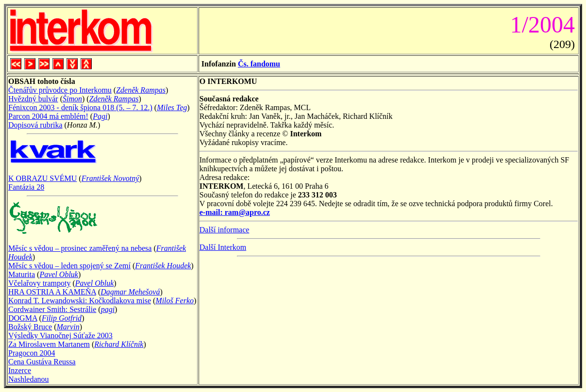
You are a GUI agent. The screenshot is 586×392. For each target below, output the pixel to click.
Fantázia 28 (26, 187)
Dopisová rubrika (35, 125)
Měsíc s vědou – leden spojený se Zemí (69, 266)
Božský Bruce (30, 327)
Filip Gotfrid (62, 318)
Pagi (100, 116)
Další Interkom (223, 247)
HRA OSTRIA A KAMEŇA (52, 292)
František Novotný (110, 178)
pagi (108, 309)
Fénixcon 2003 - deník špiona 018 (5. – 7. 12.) (80, 107)
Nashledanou (29, 379)
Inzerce (20, 370)
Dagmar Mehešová (130, 292)
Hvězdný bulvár (33, 99)
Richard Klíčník (119, 344)
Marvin (68, 327)
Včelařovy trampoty (39, 283)
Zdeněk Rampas (141, 90)
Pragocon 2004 (32, 353)
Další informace (225, 230)
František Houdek (163, 266)
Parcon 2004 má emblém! (48, 116)
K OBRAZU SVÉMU (42, 178)
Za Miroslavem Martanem (49, 344)
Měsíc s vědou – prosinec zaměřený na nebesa (80, 248)
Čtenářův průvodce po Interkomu (60, 90)
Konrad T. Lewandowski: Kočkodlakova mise (80, 301)
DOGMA (23, 318)
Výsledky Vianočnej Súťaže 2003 (60, 335)
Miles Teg (172, 107)
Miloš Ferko (175, 301)
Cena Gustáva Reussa (42, 362)
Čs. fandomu (259, 64)
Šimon (72, 99)
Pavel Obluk (59, 274)
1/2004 (540, 24)
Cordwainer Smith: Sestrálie (52, 309)
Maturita (22, 274)
